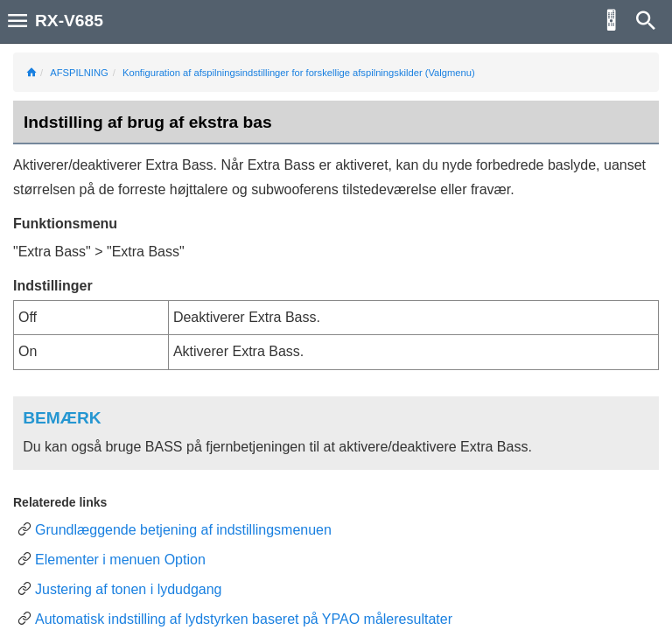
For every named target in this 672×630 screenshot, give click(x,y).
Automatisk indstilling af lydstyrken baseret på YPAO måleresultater (244, 619)
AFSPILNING (79, 73)
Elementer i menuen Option (120, 560)
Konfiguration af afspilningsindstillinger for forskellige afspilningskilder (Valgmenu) (299, 73)
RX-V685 (69, 21)
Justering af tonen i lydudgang (128, 589)
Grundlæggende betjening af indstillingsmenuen (183, 530)
